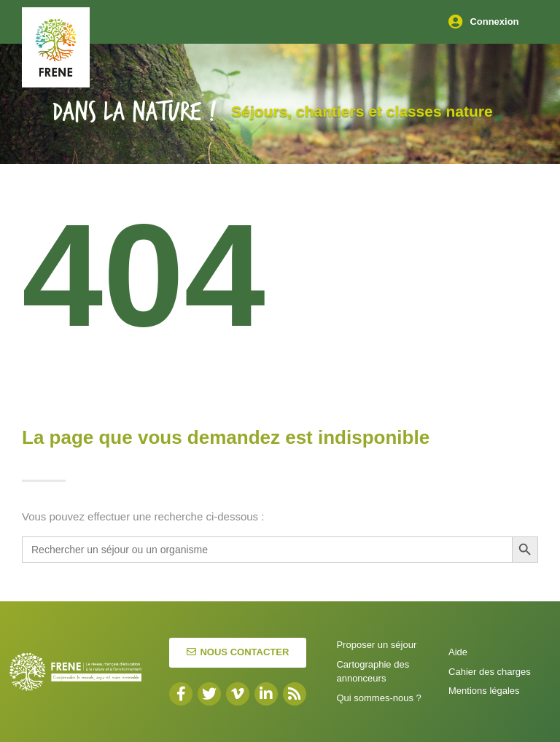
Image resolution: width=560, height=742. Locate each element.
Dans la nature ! (135, 112)
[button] (238, 653)
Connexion (494, 22)
